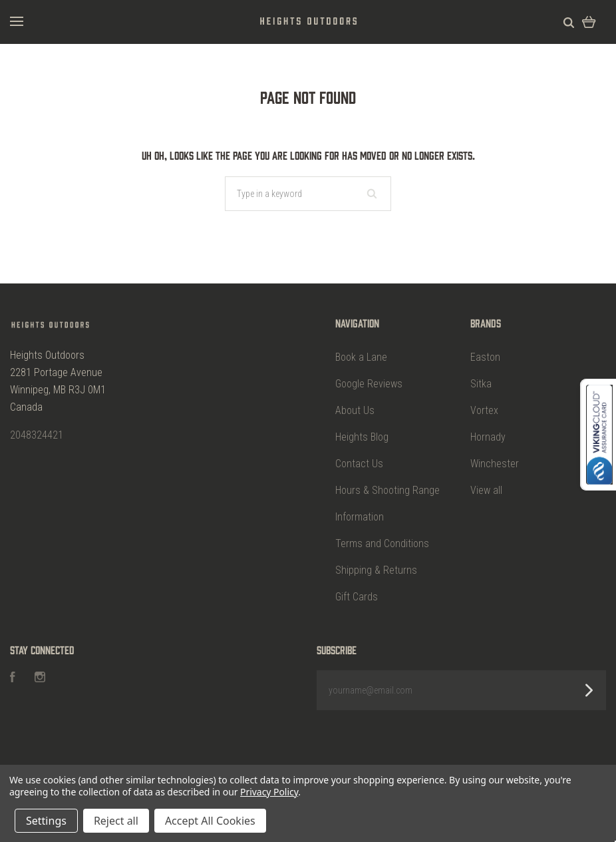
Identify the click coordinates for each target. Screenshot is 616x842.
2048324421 (37, 435)
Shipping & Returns (376, 570)
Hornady (488, 437)
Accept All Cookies (210, 821)
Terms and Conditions (382, 543)
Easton (485, 357)
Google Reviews (369, 384)
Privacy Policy (269, 792)
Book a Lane (361, 357)
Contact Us (359, 464)
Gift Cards (357, 597)
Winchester (495, 464)
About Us (355, 410)
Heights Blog (362, 437)
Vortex (484, 410)
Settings (46, 821)
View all (486, 490)
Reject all (116, 821)
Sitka (481, 384)
